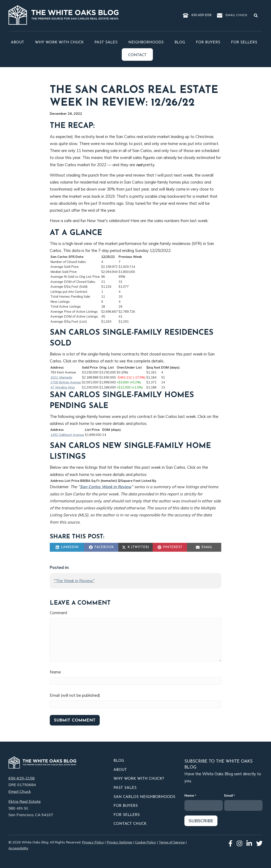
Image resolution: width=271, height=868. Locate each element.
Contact (137, 55)
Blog (180, 42)
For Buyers (208, 42)
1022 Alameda (61, 377)
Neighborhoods (146, 42)
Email (230, 796)
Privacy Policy (93, 842)
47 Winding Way (63, 387)
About (17, 42)
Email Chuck (236, 15)
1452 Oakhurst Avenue (67, 435)
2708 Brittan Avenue (66, 382)
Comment (59, 613)
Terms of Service (172, 842)
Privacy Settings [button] (120, 842)
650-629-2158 (201, 15)
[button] (257, 15)
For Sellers (244, 42)
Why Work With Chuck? (139, 779)
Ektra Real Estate (25, 801)
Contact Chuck (130, 824)
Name (55, 672)
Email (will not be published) (75, 695)
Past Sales (106, 42)
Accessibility (18, 848)
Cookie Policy (146, 842)
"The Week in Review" (74, 581)
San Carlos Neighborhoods (144, 797)
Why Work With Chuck (59, 42)
